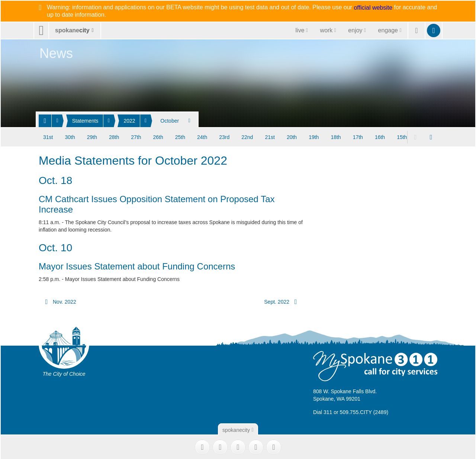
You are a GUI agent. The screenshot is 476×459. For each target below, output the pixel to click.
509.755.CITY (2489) (364, 411)
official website (373, 8)
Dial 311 (323, 411)
